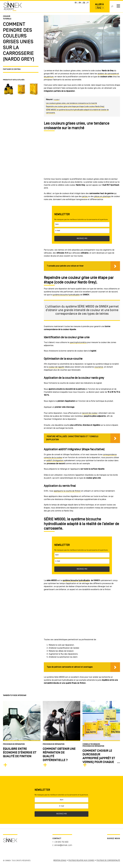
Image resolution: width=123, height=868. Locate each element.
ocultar (57, 100)
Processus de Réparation (14, 744)
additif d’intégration (55, 461)
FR (84, 3)
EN (80, 3)
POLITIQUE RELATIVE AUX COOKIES (81, 860)
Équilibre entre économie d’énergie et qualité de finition (20, 753)
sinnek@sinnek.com (63, 845)
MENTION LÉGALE (60, 860)
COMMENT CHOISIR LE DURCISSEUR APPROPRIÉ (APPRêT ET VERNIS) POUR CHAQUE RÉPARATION (99, 758)
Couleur (7, 16)
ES (76, 3)
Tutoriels (7, 19)
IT (88, 3)
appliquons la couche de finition (67, 491)
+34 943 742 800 (61, 842)
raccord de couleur (90, 413)
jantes (85, 197)
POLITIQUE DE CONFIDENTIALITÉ (108, 860)
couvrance (99, 367)
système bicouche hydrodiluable (66, 295)
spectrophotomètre (78, 343)
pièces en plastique (102, 197)
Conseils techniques (91, 744)
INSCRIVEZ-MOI (82, 239)
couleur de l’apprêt (56, 367)
